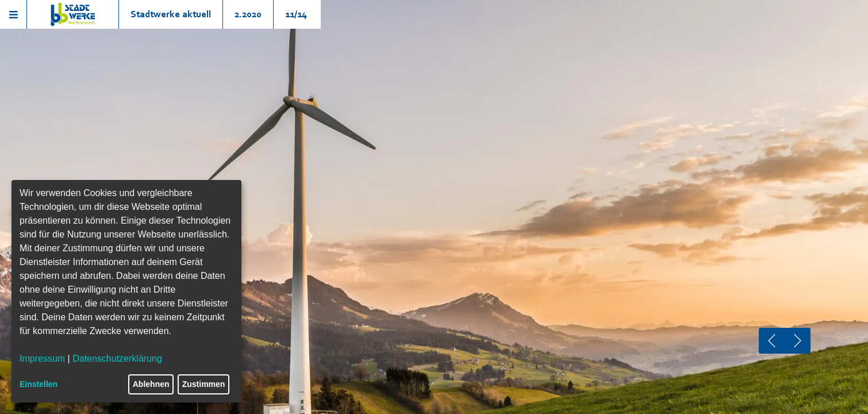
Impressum (42, 359)
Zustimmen (204, 384)
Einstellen (39, 384)
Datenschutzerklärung (117, 359)
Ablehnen (151, 384)
